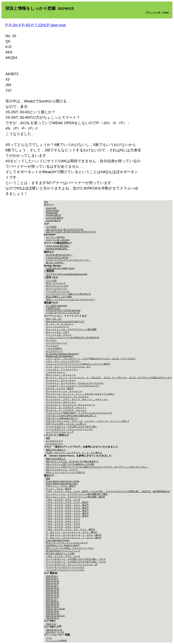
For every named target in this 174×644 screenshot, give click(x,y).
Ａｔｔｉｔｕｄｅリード (58, 327)
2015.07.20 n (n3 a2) (56, 609)
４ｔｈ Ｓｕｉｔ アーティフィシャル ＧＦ (68, 367)
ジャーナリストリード (57, 343)
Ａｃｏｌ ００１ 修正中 (59, 489)
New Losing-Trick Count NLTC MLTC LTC (65, 322)
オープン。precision (55, 237)
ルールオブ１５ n (54, 444)
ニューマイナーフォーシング (60, 432)
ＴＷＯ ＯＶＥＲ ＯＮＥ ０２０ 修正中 (67, 502)
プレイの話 (51, 280)
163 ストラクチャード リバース (62, 470)
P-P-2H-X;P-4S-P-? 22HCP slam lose (36, 25)
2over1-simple (52, 210)
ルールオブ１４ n (54, 441)
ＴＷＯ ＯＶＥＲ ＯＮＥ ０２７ (63, 521)
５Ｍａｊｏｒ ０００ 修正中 (61, 486)
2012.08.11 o (52, 576)
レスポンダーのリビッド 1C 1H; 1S (63, 313)
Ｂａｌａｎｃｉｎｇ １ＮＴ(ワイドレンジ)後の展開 (71, 329)
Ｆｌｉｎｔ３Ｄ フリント (59, 335)
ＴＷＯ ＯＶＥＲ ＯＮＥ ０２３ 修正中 (67, 510)
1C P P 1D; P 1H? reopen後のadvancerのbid (67, 274)
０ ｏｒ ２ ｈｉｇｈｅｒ (60, 324)
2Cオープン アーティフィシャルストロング (67, 543)
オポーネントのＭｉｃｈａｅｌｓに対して (66, 424)
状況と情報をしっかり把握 (59, 297)
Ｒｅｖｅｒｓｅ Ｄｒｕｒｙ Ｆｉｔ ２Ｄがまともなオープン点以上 (80, 394)
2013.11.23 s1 (52, 583)
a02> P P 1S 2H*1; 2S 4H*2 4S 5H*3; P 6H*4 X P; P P (71, 232)
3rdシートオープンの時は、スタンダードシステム (70, 548)
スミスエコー (52, 346)
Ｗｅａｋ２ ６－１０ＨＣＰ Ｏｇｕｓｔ (66, 410)
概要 (48, 438)
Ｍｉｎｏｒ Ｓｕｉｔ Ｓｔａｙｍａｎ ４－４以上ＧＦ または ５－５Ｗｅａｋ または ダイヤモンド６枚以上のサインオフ (109, 377)
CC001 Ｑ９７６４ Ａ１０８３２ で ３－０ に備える (74, 452)
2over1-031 (51, 208)
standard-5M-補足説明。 (57, 249)
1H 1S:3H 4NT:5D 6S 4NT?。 (60, 255)
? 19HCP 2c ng (53, 308)
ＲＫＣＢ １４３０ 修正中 (60, 388)
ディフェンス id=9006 (56, 641)
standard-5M (52, 213)
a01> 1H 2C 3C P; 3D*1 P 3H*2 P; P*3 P (65, 229)
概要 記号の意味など (56, 450)
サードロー (51, 340)
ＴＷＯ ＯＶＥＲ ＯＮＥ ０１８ (63, 499)
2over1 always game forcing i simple (63, 481)
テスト (49, 638)
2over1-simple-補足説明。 (58, 246)
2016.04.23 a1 (52, 613)
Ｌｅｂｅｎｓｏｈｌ (56, 372)
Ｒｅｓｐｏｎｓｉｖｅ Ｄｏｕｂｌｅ (64, 391)
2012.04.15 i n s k (54, 630)
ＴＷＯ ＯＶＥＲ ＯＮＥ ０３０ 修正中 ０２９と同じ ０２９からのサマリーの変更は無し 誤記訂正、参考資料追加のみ (108, 491)
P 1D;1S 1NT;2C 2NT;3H (57, 258)
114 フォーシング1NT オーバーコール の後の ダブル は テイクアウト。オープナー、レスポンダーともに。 (97, 467)
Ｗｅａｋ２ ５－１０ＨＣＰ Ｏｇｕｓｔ (66, 407)
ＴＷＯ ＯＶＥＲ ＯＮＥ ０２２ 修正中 (67, 508)
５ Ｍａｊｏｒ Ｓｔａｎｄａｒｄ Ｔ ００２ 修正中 (74, 538)
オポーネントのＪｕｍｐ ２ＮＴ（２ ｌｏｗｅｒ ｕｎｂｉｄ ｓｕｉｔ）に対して (88, 421)
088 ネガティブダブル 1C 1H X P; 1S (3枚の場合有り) (72, 461)
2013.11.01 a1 (52, 581)
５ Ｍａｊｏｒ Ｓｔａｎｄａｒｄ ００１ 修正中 (72, 532)
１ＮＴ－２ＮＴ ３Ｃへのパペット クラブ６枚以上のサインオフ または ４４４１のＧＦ (91, 358)
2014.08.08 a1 (52, 602)
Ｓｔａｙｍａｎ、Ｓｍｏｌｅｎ (61, 402)
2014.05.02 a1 (52, 592)
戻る (46, 202)
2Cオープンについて (56, 283)
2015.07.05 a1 (52, 606)
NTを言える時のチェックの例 (60, 553)
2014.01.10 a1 (52, 590)
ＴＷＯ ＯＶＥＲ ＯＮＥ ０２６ (63, 519)
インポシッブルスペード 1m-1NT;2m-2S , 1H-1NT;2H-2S (73, 337)
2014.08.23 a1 (52, 604)
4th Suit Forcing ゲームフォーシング (63, 551)
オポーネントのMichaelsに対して (62, 418)
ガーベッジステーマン (57, 288)
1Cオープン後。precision (58, 240)
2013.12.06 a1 (52, 588)
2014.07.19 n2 (52, 597)
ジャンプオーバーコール (58, 291)
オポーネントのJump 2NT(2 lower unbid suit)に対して (71, 416)
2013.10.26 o (52, 578)
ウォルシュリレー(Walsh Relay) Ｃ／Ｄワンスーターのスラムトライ (79, 413)
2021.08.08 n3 (52, 618)
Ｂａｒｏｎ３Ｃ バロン (58, 332)
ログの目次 (51, 227)
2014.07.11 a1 (52, 595)
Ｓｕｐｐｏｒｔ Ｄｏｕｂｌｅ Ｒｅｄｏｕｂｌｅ (70, 405)
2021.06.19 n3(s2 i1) (55, 616)
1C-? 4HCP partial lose (56, 306)
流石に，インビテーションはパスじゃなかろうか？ (70, 299)
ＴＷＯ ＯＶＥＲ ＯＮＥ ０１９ (63, 556)
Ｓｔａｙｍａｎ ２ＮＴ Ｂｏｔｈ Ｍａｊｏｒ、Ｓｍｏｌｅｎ (77, 399)
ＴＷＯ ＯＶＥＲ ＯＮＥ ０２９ (63, 527)
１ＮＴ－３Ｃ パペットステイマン (63, 361)
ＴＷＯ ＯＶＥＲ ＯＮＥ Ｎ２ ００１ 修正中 (70, 529)
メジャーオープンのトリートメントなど (65, 570)
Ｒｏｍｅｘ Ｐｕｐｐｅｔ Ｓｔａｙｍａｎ (67, 397)
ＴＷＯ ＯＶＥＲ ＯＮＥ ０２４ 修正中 (67, 513)
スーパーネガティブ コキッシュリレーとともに (69, 429)
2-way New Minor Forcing (58, 540)
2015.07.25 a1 (52, 611)
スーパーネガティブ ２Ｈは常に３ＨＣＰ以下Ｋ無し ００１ (76, 559)
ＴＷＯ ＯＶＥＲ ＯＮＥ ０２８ (63, 524)
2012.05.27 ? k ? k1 (55, 632)
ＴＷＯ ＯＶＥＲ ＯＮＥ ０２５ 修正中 (67, 516)
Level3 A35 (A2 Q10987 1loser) (60, 268)
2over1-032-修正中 (55, 218)
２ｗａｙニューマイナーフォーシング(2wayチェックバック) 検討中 (78, 364)
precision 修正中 (54, 215)
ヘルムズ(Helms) (54, 348)
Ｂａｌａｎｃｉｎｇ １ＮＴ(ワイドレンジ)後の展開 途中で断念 (77, 494)
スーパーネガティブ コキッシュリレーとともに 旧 (72, 564)
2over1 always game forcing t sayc (62, 484)
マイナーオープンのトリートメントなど (65, 567)
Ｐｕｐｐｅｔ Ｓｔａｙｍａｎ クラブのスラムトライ (73, 386)
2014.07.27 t (52, 599)
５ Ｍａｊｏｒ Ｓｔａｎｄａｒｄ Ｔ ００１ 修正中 (74, 535)
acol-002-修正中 (53, 220)
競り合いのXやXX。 (55, 263)
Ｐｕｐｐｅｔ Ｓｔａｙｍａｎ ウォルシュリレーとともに (75, 383)
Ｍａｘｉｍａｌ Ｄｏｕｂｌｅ (61, 375)
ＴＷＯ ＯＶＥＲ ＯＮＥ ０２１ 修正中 (67, 505)
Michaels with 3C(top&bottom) (60, 356)
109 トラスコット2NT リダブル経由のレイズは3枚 (70, 464)
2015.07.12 (51, 624)
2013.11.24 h (52, 585)
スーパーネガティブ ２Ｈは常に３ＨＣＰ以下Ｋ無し (72, 426)
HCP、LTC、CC (54, 319)
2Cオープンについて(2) (57, 286)
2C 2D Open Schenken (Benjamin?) (62, 354)
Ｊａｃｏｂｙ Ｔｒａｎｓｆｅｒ (62, 369)
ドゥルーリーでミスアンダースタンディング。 (68, 260)
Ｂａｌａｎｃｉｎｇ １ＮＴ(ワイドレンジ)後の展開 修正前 (75, 497)
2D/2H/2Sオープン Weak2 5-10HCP (63, 545)
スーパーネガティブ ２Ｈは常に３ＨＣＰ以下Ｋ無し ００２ (76, 562)
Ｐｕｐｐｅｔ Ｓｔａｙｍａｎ (61, 380)
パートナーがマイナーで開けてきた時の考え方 (68, 294)
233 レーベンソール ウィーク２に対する (65, 472)
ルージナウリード (54, 351)
